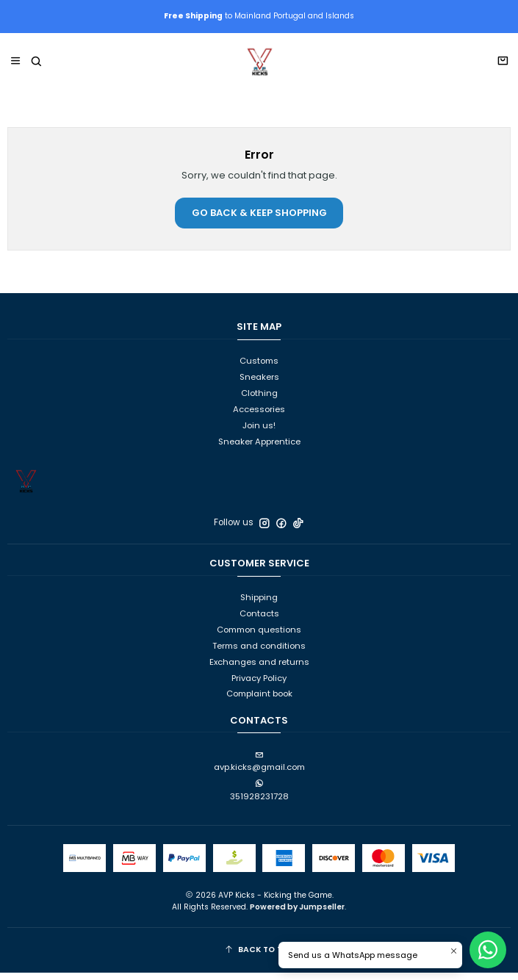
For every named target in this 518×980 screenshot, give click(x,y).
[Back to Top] (259, 958)
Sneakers (259, 385)
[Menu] (16, 69)
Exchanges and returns (259, 669)
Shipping (259, 605)
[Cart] (502, 70)
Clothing (259, 400)
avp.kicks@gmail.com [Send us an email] (259, 770)
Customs (259, 369)
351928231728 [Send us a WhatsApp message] (259, 799)
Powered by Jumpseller (297, 914)
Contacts (259, 621)
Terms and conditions (259, 653)
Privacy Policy (259, 685)
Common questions (259, 637)
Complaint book (259, 702)
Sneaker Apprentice (259, 449)
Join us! (259, 433)
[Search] (36, 69)
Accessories (259, 417)
